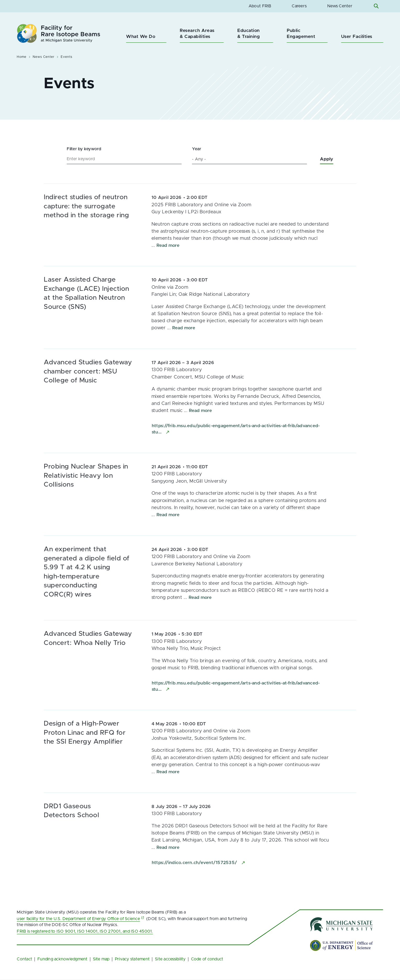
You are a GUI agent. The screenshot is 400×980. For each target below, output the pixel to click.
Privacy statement (132, 959)
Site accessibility (170, 959)
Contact (24, 959)
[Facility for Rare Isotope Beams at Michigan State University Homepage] (58, 33)
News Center (340, 6)
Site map (101, 959)
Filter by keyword (84, 149)
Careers (299, 6)
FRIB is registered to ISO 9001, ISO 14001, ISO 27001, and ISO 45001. (85, 931)
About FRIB (260, 6)
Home (22, 57)
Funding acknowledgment (63, 959)
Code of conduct (207, 959)
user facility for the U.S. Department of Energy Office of (81, 919)
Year (197, 149)
